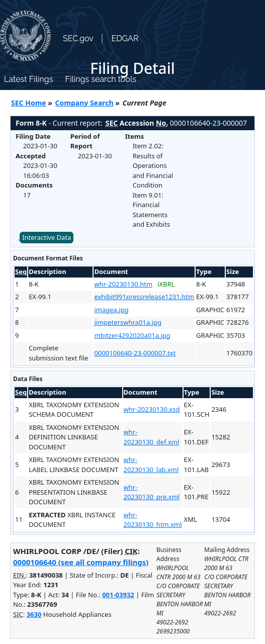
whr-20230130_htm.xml (153, 520)
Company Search (84, 103)
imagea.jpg (111, 310)
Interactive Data (47, 237)
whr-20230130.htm (123, 284)
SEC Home (29, 103)
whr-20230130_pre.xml (152, 492)
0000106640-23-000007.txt (135, 353)
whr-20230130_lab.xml (151, 465)
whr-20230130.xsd (152, 409)
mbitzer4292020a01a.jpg (132, 335)
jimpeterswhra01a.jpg (127, 322)
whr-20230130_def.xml (152, 437)
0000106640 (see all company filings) (81, 562)
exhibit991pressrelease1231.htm (144, 297)
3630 (34, 614)
